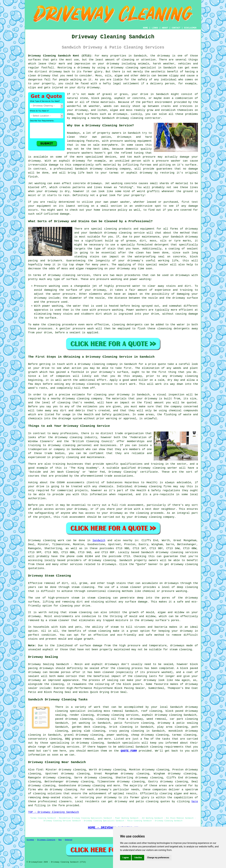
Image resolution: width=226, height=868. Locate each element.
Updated (68, 840)
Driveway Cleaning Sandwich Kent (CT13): (60, 56)
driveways (124, 137)
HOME (146, 28)
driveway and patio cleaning (137, 802)
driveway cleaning (124, 68)
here (195, 802)
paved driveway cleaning (74, 719)
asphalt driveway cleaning (162, 715)
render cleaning (82, 715)
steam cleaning (83, 587)
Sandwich (99, 540)
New (60, 840)
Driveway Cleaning (46, 840)
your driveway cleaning (144, 517)
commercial (65, 490)
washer (125, 202)
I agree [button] (126, 858)
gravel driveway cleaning (84, 735)
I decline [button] (138, 858)
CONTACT (176, 28)
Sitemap (30, 840)
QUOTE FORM (129, 751)
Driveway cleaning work (46, 540)
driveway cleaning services (69, 275)
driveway (164, 56)
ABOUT (165, 28)
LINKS (155, 28)
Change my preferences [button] (158, 858)
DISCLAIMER (190, 28)
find (39, 770)
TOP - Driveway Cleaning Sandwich (54, 812)
